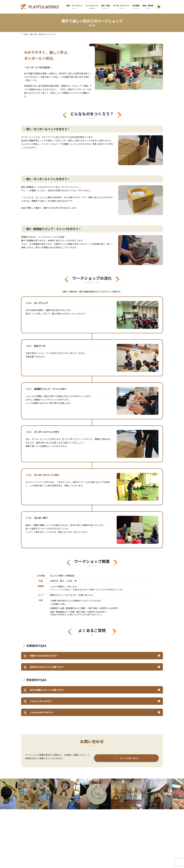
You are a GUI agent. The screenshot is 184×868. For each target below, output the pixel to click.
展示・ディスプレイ (40, 824)
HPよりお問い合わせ (126, 758)
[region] (126, 67)
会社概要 (110, 824)
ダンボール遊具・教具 (75, 824)
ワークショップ (57, 824)
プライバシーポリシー (52, 827)
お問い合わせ (153, 824)
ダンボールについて (95, 824)
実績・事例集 (123, 824)
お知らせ (26, 827)
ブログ (37, 827)
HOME (26, 824)
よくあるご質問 (138, 824)
